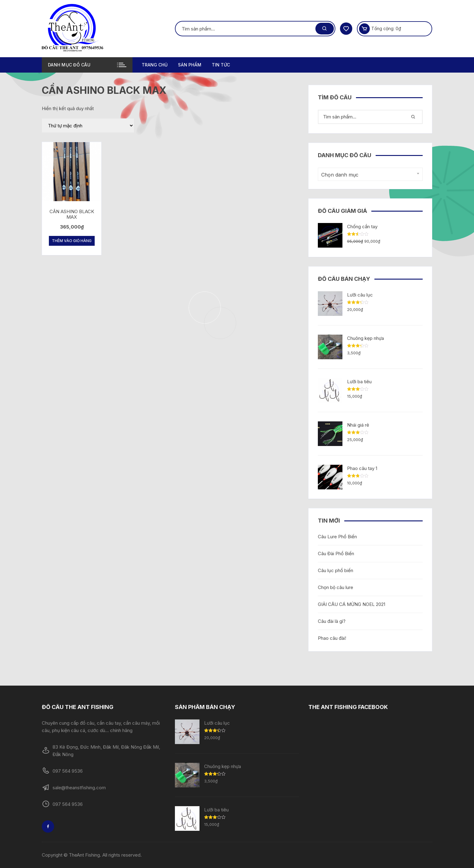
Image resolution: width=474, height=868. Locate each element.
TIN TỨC (221, 65)
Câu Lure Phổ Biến (337, 537)
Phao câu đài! (332, 638)
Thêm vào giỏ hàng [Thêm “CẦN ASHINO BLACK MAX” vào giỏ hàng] (72, 241)
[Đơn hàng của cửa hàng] (88, 125)
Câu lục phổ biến (336, 570)
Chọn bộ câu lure (336, 587)
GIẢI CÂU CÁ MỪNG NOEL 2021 (352, 604)
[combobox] (370, 174)
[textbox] (369, 175)
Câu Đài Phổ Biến (336, 553)
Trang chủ (155, 65)
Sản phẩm (190, 65)
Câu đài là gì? (332, 621)
